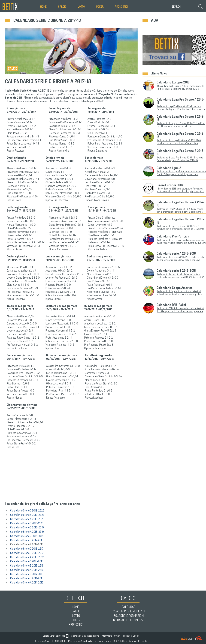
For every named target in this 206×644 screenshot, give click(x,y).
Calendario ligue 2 (169, 168)
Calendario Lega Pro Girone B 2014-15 (181, 118)
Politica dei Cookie (131, 636)
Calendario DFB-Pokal (171, 305)
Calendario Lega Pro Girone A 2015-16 (181, 101)
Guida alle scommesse (129, 620)
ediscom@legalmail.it (83, 641)
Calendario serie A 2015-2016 (176, 253)
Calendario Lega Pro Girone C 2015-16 (181, 221)
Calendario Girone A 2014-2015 (27, 582)
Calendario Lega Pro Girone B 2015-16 (181, 152)
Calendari (129, 607)
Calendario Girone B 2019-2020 (27, 515)
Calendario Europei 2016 (173, 82)
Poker (100, 7)
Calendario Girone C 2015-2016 (27, 561)
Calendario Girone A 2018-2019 (27, 532)
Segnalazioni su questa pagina (85, 636)
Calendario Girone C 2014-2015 (27, 574)
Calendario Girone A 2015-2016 (27, 570)
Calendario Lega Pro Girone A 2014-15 (181, 204)
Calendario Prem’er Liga (173, 236)
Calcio (62, 7)
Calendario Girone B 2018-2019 (27, 527)
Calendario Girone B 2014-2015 (27, 578)
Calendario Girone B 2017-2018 (27, 540)
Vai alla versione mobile (54, 636)
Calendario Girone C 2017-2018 (27, 536)
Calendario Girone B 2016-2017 (27, 553)
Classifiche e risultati (129, 611)
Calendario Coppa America (175, 288)
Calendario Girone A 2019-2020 (27, 519)
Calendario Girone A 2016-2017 (27, 557)
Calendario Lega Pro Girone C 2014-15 (181, 135)
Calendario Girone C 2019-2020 (27, 510)
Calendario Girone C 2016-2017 (27, 549)
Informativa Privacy (111, 636)
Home (43, 7)
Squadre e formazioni (129, 616)
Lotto (81, 7)
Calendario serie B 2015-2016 (176, 270)
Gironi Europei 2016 (170, 185)
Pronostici (121, 7)
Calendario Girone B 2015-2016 (27, 565)
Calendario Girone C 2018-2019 (27, 523)
